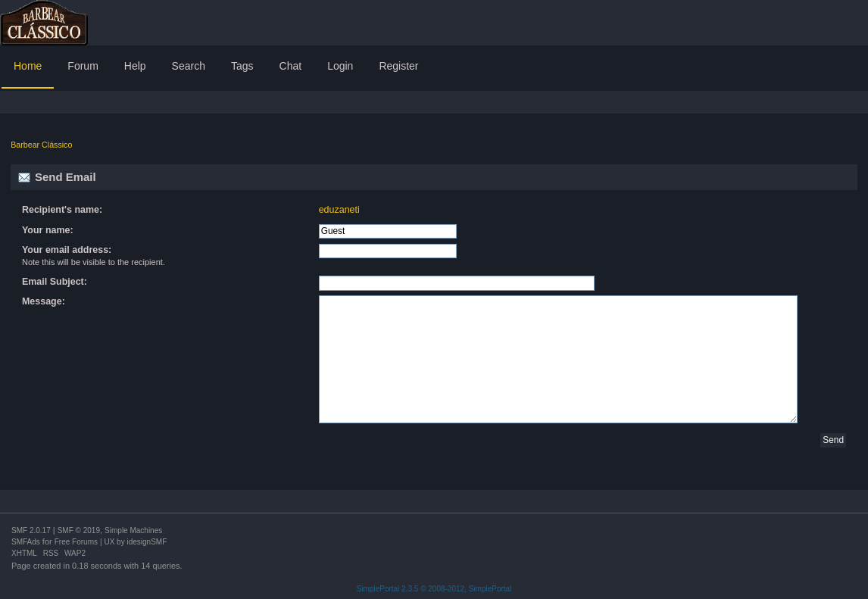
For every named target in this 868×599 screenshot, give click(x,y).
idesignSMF (147, 542)
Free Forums (76, 542)
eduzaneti (339, 210)
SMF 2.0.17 (31, 530)
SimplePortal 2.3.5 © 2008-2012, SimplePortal (434, 589)
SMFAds (26, 542)
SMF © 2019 (79, 530)
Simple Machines (133, 530)
